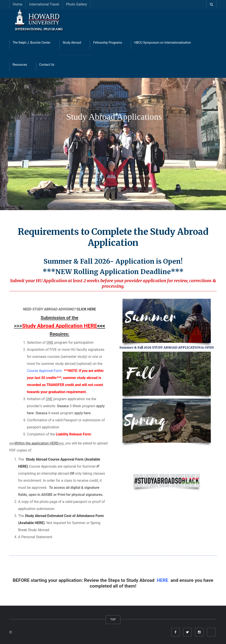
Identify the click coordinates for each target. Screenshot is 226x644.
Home (18, 4)
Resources (20, 65)
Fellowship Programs (108, 43)
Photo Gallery (76, 4)
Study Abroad (72, 43)
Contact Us (47, 65)
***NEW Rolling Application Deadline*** (113, 272)
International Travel (44, 4)
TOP (113, 619)
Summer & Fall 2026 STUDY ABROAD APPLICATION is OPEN (167, 347)
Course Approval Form (45, 371)
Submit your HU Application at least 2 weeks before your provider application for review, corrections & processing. (113, 283)
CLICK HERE (86, 309)
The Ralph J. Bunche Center (32, 43)
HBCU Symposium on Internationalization (163, 43)
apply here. (83, 413)
